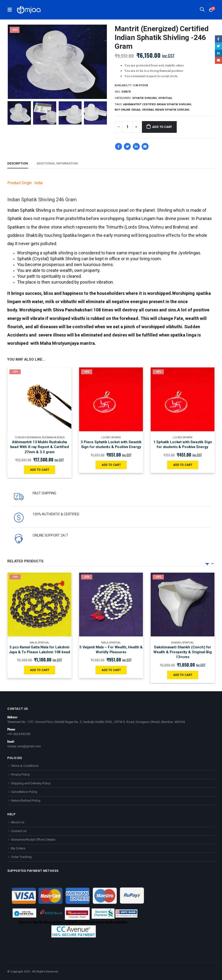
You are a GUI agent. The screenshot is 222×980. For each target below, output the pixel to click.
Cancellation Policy (24, 792)
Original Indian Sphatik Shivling (166, 110)
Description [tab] (18, 163)
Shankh (176, 643)
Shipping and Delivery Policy (31, 783)
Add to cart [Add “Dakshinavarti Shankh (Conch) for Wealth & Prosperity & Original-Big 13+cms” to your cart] (183, 675)
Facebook (119, 146)
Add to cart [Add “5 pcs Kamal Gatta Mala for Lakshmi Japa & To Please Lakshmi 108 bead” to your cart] (40, 670)
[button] (207, 564)
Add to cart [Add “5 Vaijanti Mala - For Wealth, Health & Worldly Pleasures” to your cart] (111, 670)
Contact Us (19, 831)
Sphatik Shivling (144, 98)
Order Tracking (21, 857)
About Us (18, 822)
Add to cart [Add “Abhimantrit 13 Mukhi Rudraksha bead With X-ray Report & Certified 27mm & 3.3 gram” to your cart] (40, 470)
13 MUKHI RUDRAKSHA (28, 437)
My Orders (18, 848)
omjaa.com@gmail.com (24, 746)
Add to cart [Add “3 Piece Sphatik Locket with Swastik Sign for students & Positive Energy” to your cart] (111, 465)
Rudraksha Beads (53, 437)
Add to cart (162, 127)
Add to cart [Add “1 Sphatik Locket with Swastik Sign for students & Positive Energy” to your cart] (183, 465)
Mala (33, 643)
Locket (106, 437)
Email (145, 146)
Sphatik (116, 437)
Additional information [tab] (57, 163)
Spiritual (165, 98)
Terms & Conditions (25, 766)
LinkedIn (136, 146)
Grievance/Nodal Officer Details (33, 840)
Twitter (127, 146)
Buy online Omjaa (128, 110)
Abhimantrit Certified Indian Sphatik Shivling (157, 104)
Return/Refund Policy (26, 801)
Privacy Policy (20, 774)
